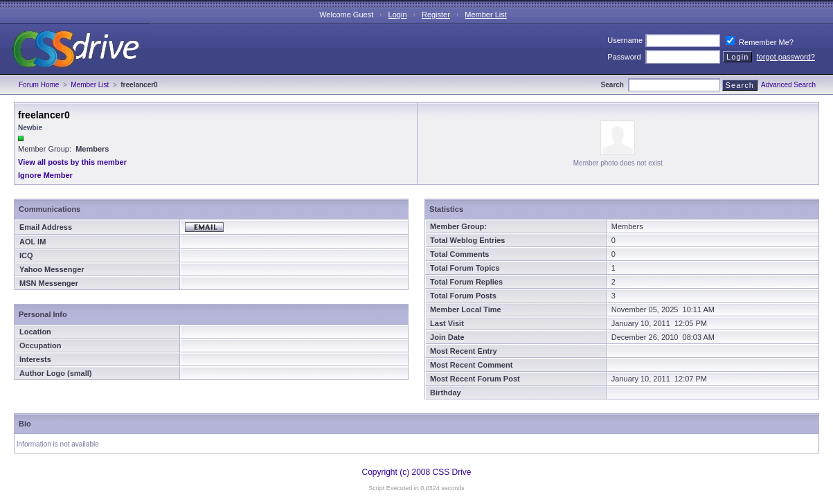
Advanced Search (788, 85)
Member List (486, 15)
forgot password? (786, 57)
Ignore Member (45, 175)
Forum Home (39, 85)
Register (436, 15)
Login (398, 15)
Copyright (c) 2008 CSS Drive (416, 472)
